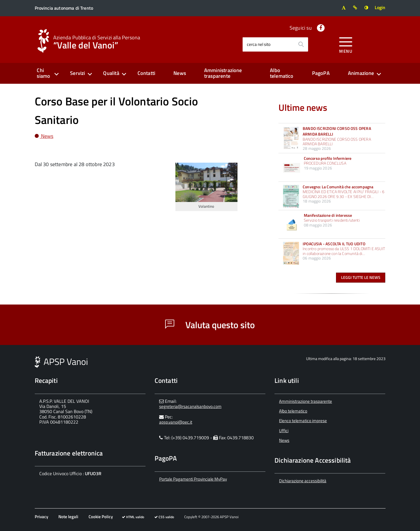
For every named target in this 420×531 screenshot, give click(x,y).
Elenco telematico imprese (303, 421)
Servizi (77, 73)
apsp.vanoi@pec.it (176, 422)
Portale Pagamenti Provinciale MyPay (193, 479)
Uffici (284, 431)
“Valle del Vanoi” (97, 42)
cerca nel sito (259, 44)
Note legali (68, 517)
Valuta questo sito (210, 325)
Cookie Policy (101, 517)
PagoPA (321, 73)
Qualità (111, 73)
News (180, 73)
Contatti (146, 73)
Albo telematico (282, 73)
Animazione (361, 73)
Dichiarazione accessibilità (303, 481)
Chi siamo (43, 73)
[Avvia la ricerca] (301, 44)
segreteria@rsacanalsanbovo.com (190, 406)
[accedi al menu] (346, 44)
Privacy (41, 517)
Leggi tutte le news (361, 277)
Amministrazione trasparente (223, 73)
